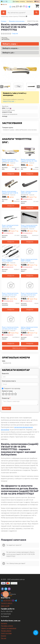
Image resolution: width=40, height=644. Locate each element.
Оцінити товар (7, 391)
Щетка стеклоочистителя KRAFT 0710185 (29, 328)
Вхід (37, 2)
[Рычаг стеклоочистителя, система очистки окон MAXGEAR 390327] (11, 285)
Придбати (11, 174)
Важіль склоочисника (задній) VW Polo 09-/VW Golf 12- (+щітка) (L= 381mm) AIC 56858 (29, 160)
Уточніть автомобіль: (6, 38)
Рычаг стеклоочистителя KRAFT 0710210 (29, 260)
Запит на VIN (5, 606)
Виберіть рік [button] (9, 53)
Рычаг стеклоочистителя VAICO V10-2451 (29, 192)
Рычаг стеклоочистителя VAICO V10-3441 (10, 226)
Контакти (30, 2)
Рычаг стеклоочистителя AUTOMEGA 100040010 (29, 226)
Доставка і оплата (19, 2)
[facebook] (2, 589)
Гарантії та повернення (9, 628)
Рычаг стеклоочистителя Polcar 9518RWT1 (10, 260)
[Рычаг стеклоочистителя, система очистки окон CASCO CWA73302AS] (11, 319)
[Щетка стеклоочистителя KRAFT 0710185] (30, 319)
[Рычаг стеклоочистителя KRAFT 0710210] (30, 251)
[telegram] (6, 589)
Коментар (6, 398)
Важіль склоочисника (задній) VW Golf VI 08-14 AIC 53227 (10, 192)
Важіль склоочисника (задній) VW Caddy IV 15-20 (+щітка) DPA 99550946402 (11, 160)
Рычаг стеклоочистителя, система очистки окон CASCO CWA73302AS (10, 328)
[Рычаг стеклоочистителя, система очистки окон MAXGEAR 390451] (30, 285)
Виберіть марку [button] (10, 44)
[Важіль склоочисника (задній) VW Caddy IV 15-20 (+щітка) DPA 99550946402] (11, 152)
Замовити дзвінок (7, 603)
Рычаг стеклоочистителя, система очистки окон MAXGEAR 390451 (29, 294)
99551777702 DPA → (9, 102)
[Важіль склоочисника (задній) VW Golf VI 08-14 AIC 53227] (11, 183)
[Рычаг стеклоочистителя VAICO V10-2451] (30, 183)
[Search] (36, 13)
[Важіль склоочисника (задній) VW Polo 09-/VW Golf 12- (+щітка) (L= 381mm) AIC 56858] (30, 152)
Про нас (4, 638)
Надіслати (6, 408)
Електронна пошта (9, 381)
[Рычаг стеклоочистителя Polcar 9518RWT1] (11, 251)
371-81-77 (17, 7)
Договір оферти (6, 631)
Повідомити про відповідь (11, 388)
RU (6, 2)
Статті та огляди (6, 633)
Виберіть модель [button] (11, 48)
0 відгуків (15, 34)
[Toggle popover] (36, 633)
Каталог (4, 636)
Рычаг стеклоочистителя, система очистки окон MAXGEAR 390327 (10, 294)
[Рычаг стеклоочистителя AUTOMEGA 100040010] (30, 217)
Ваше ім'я (5, 374)
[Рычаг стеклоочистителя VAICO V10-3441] (11, 217)
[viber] (9, 589)
